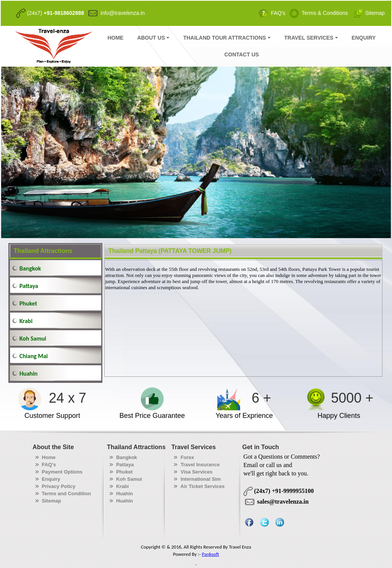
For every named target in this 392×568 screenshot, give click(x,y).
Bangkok (30, 268)
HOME (115, 38)
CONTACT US (241, 54)
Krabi (26, 321)
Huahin (29, 374)
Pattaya (29, 286)
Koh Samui (33, 338)
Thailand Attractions (43, 251)
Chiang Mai (33, 356)
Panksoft (210, 554)
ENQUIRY (364, 38)
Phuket (28, 303)
